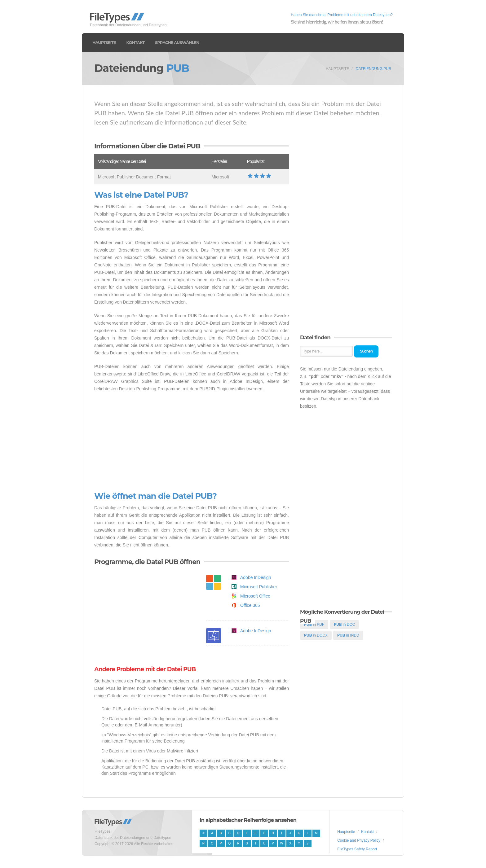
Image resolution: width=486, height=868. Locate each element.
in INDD (348, 635)
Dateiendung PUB (373, 69)
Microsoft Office (255, 596)
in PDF (314, 625)
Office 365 (250, 605)
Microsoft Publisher (259, 587)
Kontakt (135, 42)
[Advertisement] (192, 442)
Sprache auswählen (177, 42)
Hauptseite (104, 42)
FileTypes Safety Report (357, 849)
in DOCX (316, 635)
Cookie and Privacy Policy (359, 840)
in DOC (344, 625)
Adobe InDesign (256, 577)
